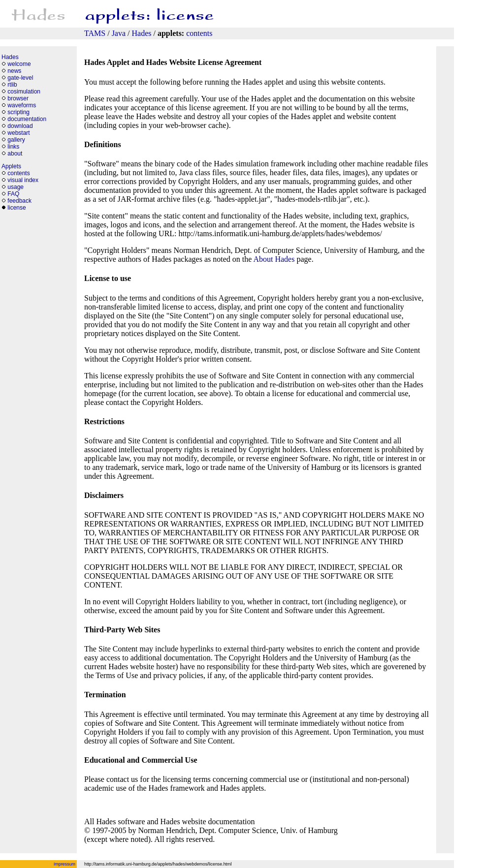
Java (119, 33)
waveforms (22, 105)
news (14, 71)
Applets (11, 166)
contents (199, 33)
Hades (142, 33)
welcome (19, 64)
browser (18, 98)
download (20, 126)
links (13, 147)
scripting (18, 112)
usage (16, 187)
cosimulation (24, 92)
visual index (23, 180)
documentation (27, 119)
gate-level (20, 78)
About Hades (274, 259)
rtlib (12, 85)
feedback (19, 201)
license (16, 208)
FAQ (13, 194)
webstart (18, 133)
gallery (16, 140)
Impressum (64, 864)
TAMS (95, 33)
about (15, 154)
